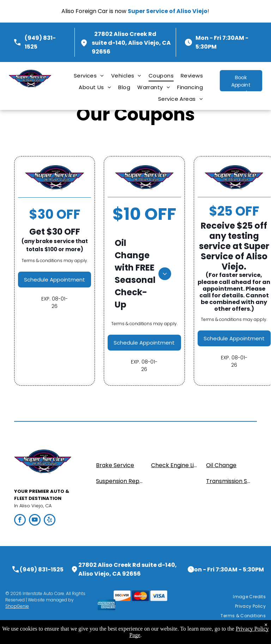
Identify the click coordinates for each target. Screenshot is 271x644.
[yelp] (50, 521)
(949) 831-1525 (42, 569)
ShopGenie (17, 606)
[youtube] (35, 521)
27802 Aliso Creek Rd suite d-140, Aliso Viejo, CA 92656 (131, 43)
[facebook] (20, 521)
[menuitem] (89, 76)
